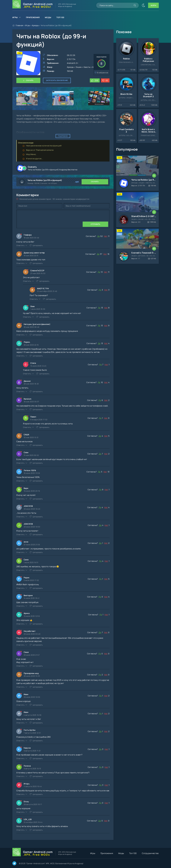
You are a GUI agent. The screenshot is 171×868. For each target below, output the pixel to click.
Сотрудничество (150, 853)
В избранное (103, 73)
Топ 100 (60, 17)
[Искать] (135, 5)
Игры (15, 17)
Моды (48, 17)
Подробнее (63, 136)
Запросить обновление (57, 80)
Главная (19, 25)
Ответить (20, 245)
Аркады (35, 25)
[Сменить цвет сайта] (143, 5)
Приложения (33, 17)
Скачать (30, 80)
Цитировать (38, 245)
